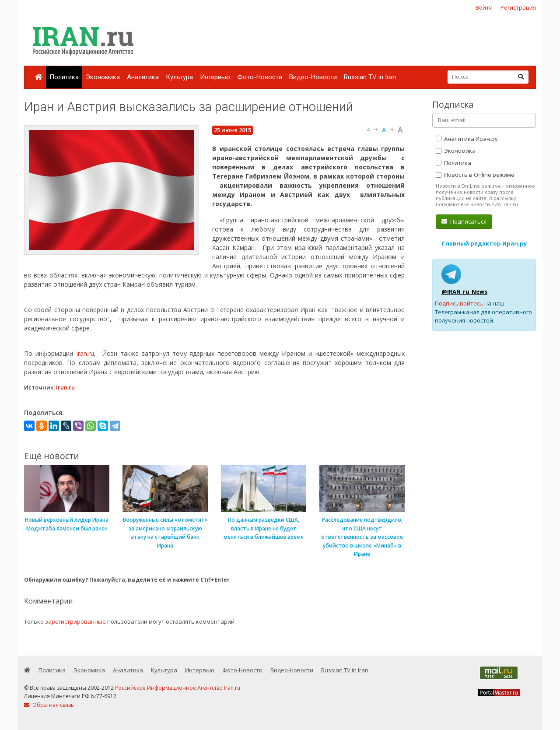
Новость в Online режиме (475, 175)
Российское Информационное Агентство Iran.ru (178, 688)
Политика (64, 77)
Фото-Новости (260, 77)
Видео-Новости (313, 77)
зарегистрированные (75, 621)
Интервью (215, 77)
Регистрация (518, 7)
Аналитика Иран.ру (467, 139)
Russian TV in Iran (370, 77)
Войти (484, 7)
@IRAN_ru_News (464, 291)
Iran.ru (85, 353)
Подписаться (464, 221)
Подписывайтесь (459, 303)
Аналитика (143, 77)
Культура (179, 77)
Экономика (103, 77)
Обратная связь (49, 705)
